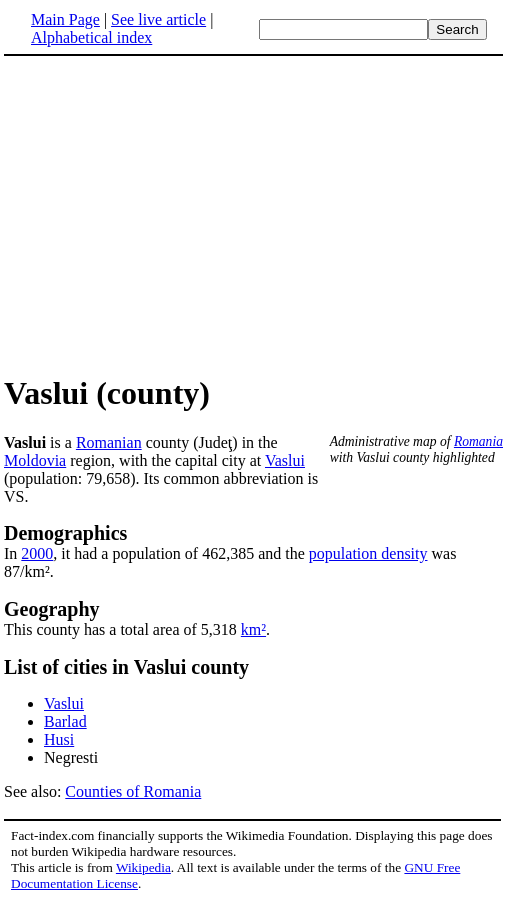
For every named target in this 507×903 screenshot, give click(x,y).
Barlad (65, 721)
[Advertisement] (172, 214)
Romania (478, 441)
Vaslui (285, 460)
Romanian (109, 442)
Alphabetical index (91, 37)
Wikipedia (143, 867)
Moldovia (35, 460)
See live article (158, 19)
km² (253, 629)
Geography (52, 609)
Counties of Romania (133, 791)
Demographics (65, 533)
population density (368, 553)
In (12, 553)
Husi (59, 739)
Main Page (65, 19)
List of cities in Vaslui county (126, 667)
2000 (37, 553)
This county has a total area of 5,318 (122, 629)
